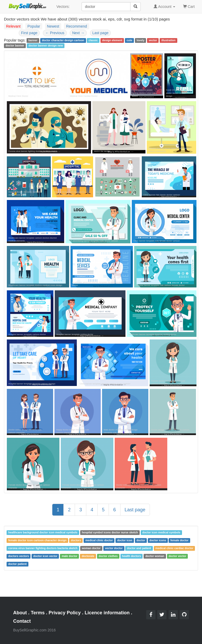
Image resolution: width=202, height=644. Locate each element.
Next (78, 33)
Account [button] (164, 7)
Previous (55, 33)
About (20, 613)
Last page (100, 33)
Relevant (13, 26)
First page (29, 33)
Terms (38, 613)
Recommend (76, 26)
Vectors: (63, 7)
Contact (22, 621)
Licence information (107, 613)
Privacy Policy (65, 613)
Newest (53, 26)
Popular (34, 26)
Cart (189, 6)
